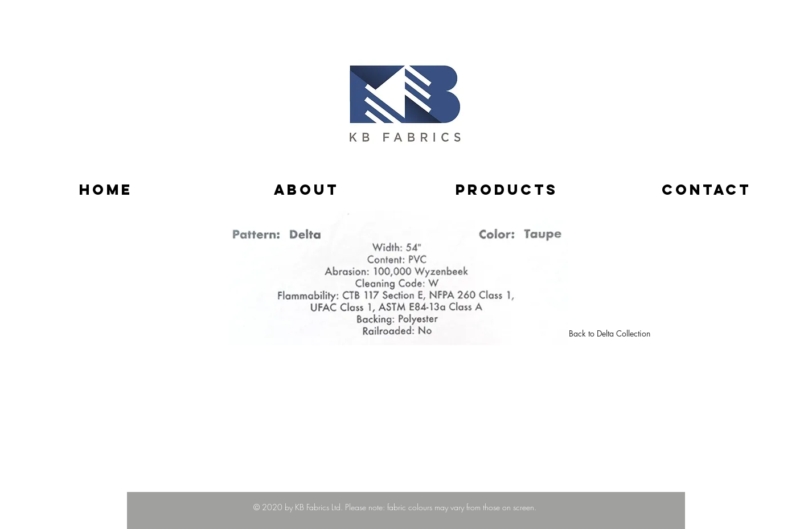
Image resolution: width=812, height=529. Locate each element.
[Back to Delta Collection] (610, 334)
